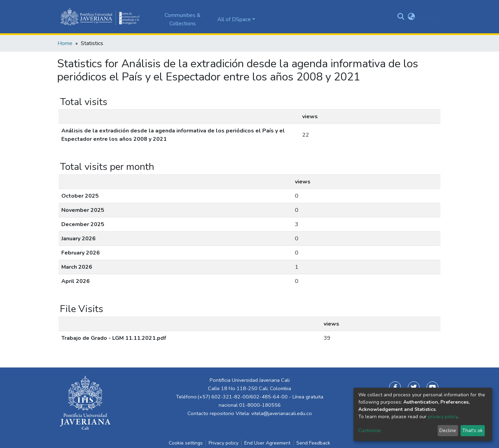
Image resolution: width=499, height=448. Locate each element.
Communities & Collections (183, 19)
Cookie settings (186, 443)
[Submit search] (401, 17)
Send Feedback (313, 443)
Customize (370, 430)
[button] (412, 17)
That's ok (472, 430)
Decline (448, 430)
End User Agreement (267, 443)
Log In (426, 17)
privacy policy (443, 417)
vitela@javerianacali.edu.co (282, 413)
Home (65, 43)
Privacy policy (224, 443)
